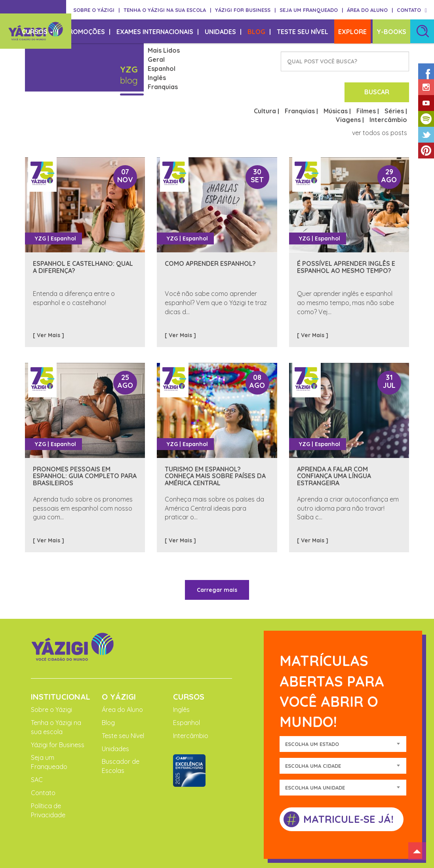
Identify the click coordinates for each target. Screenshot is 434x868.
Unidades (115, 717)
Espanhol (162, 69)
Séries (394, 80)
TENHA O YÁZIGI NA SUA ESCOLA (167, 10)
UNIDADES (223, 32)
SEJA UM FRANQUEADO (311, 10)
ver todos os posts (380, 102)
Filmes (366, 80)
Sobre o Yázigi (51, 679)
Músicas (336, 80)
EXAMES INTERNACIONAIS (158, 32)
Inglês (157, 78)
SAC (37, 749)
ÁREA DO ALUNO (370, 10)
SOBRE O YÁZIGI (96, 10)
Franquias (163, 87)
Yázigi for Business (58, 713)
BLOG (259, 32)
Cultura (265, 80)
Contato (43, 761)
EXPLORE (352, 32)
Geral (156, 59)
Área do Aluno (122, 679)
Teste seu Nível (123, 704)
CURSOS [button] (40, 32)
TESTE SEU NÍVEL (303, 32)
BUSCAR (382, 61)
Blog (108, 691)
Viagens (348, 89)
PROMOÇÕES (88, 32)
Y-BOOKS (391, 32)
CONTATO (409, 10)
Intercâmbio (388, 89)
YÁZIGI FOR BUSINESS (245, 10)
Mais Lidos (164, 50)
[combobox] (343, 713)
